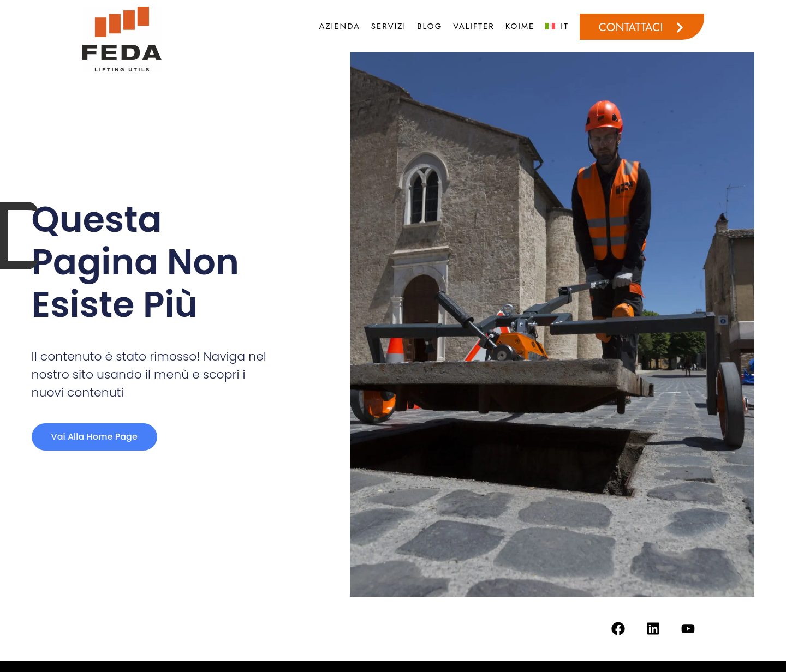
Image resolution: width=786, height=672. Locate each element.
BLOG (430, 26)
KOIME (520, 26)
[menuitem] (557, 26)
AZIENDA (340, 26)
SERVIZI (389, 26)
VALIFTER (474, 26)
